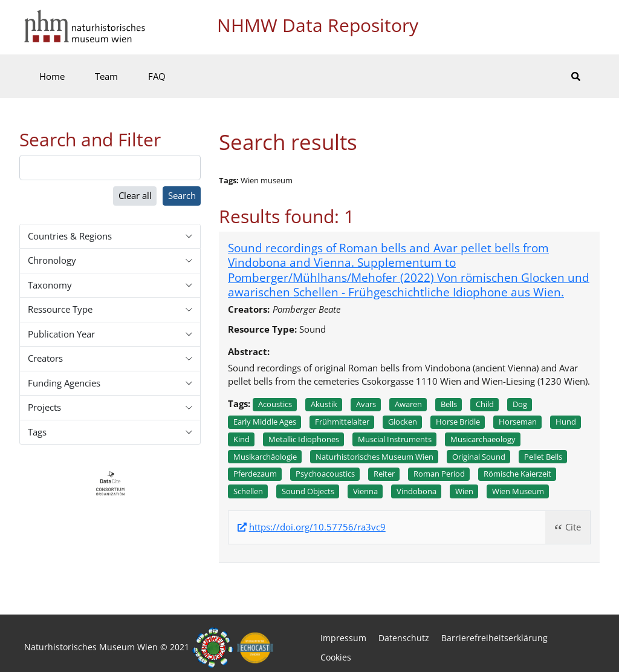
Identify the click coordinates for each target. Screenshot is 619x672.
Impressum (343, 638)
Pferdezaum (255, 474)
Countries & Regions (70, 236)
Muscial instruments (395, 439)
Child (485, 404)
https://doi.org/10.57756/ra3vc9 (317, 527)
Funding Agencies (64, 383)
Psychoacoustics (325, 474)
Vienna (365, 491)
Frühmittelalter (342, 422)
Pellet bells (543, 457)
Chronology (52, 260)
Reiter (384, 474)
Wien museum (518, 491)
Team (106, 76)
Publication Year (61, 334)
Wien (464, 491)
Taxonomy (50, 285)
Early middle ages (265, 422)
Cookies (336, 657)
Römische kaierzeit (517, 474)
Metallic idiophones (304, 439)
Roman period (439, 474)
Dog (520, 404)
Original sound (479, 457)
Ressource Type (60, 309)
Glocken (403, 422)
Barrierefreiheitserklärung (494, 638)
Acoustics (275, 404)
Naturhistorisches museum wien (374, 457)
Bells (449, 404)
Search (182, 195)
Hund (566, 422)
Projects (44, 407)
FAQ (157, 76)
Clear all (135, 195)
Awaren (408, 404)
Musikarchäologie (265, 457)
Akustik (324, 404)
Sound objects (308, 491)
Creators (45, 358)
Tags (37, 432)
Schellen (248, 491)
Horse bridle (458, 422)
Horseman (518, 422)
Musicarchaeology (483, 439)
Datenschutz (404, 638)
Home (52, 76)
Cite (573, 527)
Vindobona (416, 491)
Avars (366, 404)
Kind (241, 439)
